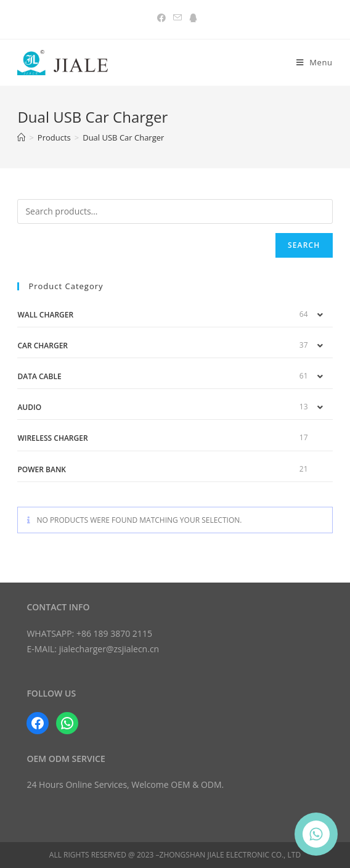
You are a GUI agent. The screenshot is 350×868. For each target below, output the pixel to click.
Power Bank (42, 469)
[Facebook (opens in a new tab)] (161, 18)
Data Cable (39, 376)
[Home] (21, 137)
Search (304, 245)
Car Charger (43, 346)
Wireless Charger (52, 438)
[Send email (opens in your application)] (177, 18)
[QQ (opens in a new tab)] (191, 18)
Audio (29, 407)
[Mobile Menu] (315, 63)
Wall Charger (45, 315)
